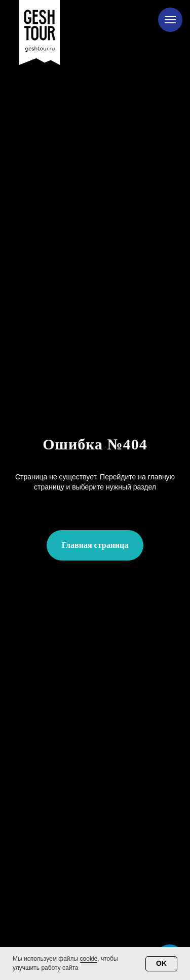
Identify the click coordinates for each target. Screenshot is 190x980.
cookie (89, 959)
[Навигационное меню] (170, 20)
